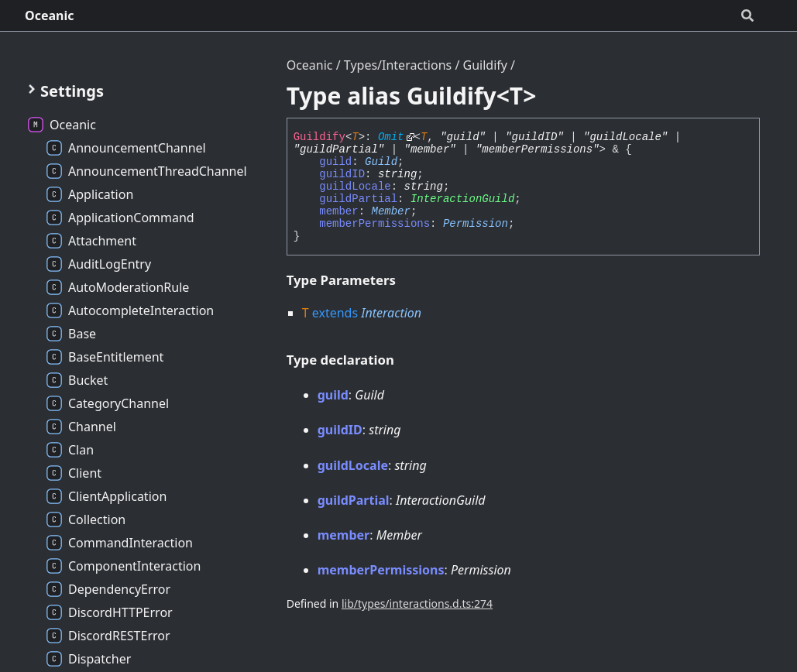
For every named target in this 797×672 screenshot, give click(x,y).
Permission (476, 224)
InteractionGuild (462, 199)
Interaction (391, 313)
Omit (391, 137)
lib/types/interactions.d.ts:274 (417, 603)
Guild (381, 162)
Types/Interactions (398, 65)
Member (391, 211)
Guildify (485, 65)
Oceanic (50, 15)
